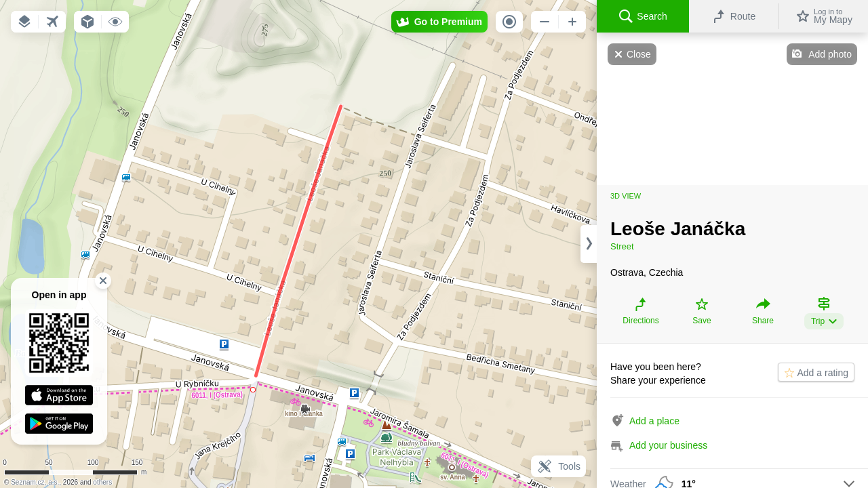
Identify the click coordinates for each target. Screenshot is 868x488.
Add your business (668, 445)
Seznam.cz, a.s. (35, 482)
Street (622, 246)
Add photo (830, 54)
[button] (24, 22)
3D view (626, 196)
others (102, 482)
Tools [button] (558, 466)
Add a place (654, 421)
